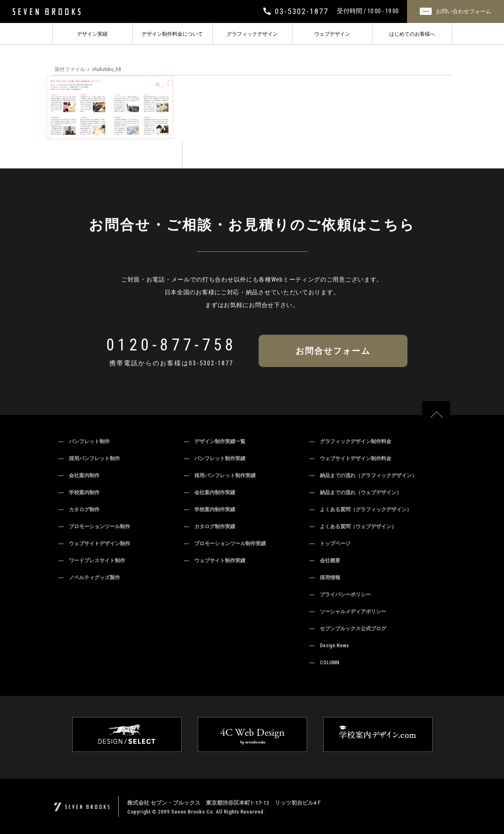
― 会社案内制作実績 (210, 492)
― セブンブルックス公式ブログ (348, 629)
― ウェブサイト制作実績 (215, 561)
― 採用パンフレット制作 (89, 458)
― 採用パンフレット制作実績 (220, 475)
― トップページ (330, 544)
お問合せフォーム (333, 351)
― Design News (329, 646)
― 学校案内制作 (79, 492)
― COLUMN (325, 663)
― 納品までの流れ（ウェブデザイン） (356, 492)
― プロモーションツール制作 (94, 527)
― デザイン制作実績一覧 (215, 441)
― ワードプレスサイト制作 (92, 561)
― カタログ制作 (79, 510)
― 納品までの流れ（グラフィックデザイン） (363, 475)
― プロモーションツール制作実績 (225, 544)
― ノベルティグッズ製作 (89, 578)
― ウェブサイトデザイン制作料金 (350, 458)
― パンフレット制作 (84, 441)
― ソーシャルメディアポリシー (348, 612)
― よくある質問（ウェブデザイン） (353, 527)
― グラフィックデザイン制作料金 (350, 441)
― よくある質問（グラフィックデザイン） (361, 510)
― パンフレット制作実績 (215, 458)
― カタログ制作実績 (210, 527)
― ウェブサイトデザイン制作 (94, 544)
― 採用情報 (325, 578)
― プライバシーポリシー (340, 595)
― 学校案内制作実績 (210, 510)
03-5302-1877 (211, 363)
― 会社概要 (325, 561)
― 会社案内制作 (79, 475)
